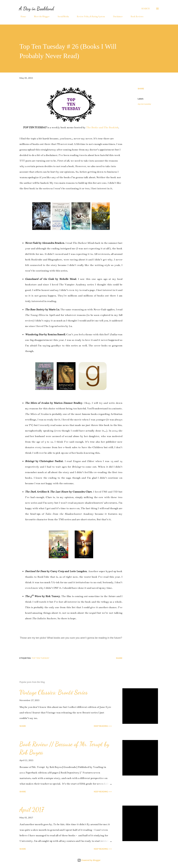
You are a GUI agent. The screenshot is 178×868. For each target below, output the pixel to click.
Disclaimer (116, 17)
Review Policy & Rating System (89, 17)
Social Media (62, 17)
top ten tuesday (144, 104)
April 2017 (32, 810)
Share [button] (141, 89)
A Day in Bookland (36, 9)
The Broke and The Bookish (102, 127)
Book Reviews (135, 17)
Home (22, 17)
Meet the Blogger (40, 17)
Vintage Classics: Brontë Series (54, 692)
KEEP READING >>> (103, 726)
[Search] (145, 9)
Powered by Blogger (89, 860)
